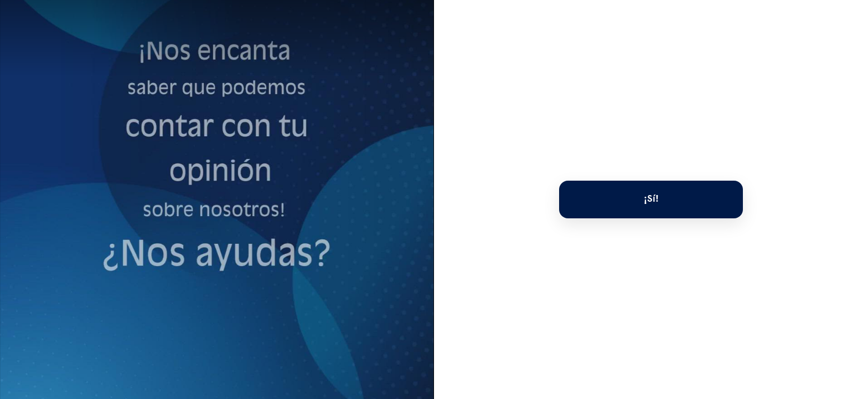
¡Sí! (651, 199)
